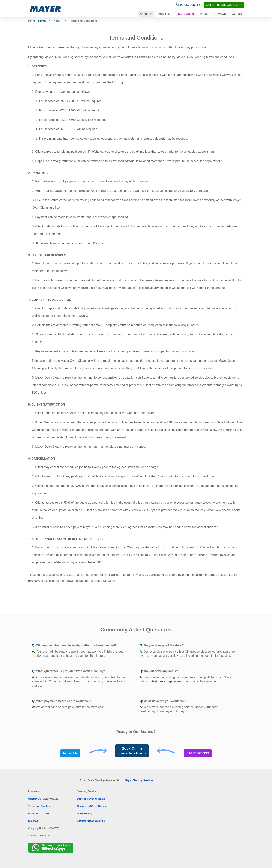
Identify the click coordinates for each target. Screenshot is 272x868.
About (146, 14)
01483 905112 (190, 5)
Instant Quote (185, 14)
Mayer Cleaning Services (139, 780)
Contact (237, 14)
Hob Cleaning (85, 813)
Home (42, 21)
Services (164, 14)
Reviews (220, 14)
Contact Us (35, 799)
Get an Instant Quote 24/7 (224, 5)
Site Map (33, 821)
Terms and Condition (40, 806)
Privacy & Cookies (39, 813)
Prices (204, 14)
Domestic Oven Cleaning (91, 799)
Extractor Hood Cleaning (91, 821)
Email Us (70, 753)
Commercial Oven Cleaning (93, 806)
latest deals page (161, 681)
